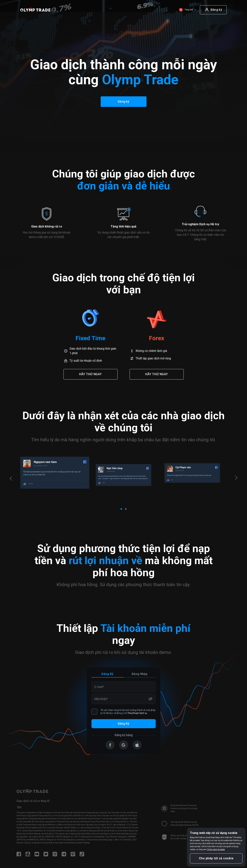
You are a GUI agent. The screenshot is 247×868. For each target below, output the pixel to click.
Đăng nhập (140, 674)
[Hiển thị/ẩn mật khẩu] (150, 699)
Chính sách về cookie (216, 849)
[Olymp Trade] (35, 10)
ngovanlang (180, 472)
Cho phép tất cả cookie (216, 858)
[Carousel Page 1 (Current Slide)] (121, 509)
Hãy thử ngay (90, 374)
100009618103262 (45, 472)
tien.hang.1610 (108, 466)
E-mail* (99, 687)
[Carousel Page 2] (126, 509)
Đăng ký (107, 674)
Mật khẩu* (101, 699)
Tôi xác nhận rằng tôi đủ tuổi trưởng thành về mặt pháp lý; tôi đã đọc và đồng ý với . (123, 712)
